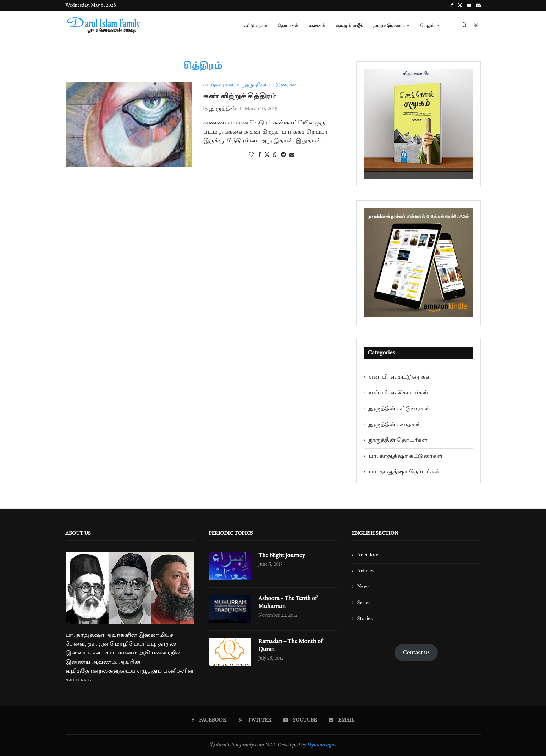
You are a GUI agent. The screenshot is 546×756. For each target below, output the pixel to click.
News (363, 587)
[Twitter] (460, 6)
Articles (366, 571)
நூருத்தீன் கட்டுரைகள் (400, 409)
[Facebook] (452, 6)
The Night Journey (282, 556)
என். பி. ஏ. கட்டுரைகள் (400, 377)
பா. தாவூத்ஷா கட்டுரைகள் (406, 456)
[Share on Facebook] (260, 155)
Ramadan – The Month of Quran (291, 646)
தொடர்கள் (288, 25)
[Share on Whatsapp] (275, 155)
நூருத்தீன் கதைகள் (395, 425)
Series (364, 603)
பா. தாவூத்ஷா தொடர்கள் (404, 472)
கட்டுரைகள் (256, 25)
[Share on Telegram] (283, 155)
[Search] (464, 26)
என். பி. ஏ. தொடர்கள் (399, 393)
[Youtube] (469, 6)
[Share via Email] (292, 155)
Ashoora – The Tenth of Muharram (288, 603)
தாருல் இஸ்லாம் (389, 25)
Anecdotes (369, 555)
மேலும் (427, 25)
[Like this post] (251, 155)
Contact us (416, 653)
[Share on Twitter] (267, 155)
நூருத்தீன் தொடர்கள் (398, 440)
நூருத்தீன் (223, 109)
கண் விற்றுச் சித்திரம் (240, 97)
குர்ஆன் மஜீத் (349, 25)
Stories (365, 619)
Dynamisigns (322, 745)
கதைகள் (317, 25)
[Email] (478, 6)
